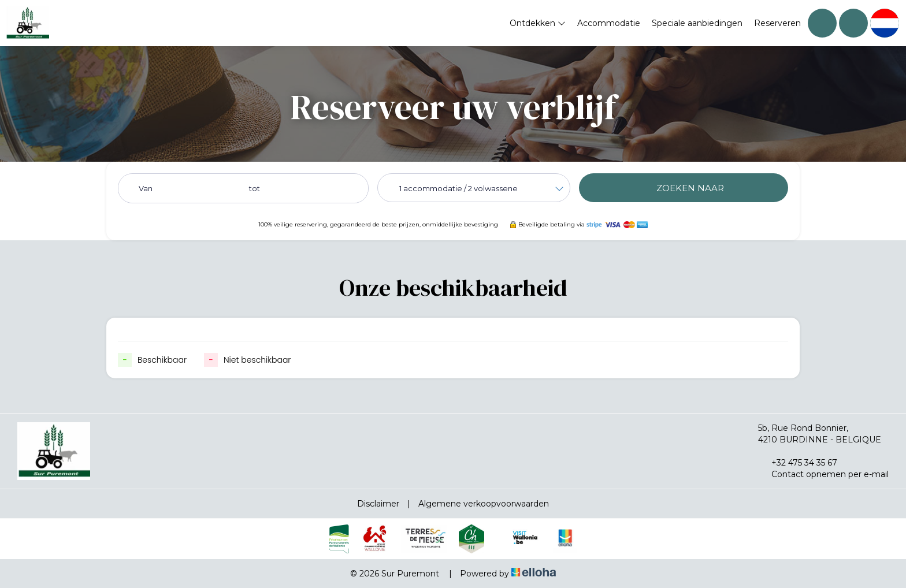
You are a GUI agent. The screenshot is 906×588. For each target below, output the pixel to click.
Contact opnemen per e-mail (823, 474)
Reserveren (777, 23)
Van (146, 188)
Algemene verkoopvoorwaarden (484, 504)
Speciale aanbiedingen (697, 23)
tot (255, 188)
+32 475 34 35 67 (798, 463)
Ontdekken (538, 23)
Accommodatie (609, 23)
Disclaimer (378, 504)
